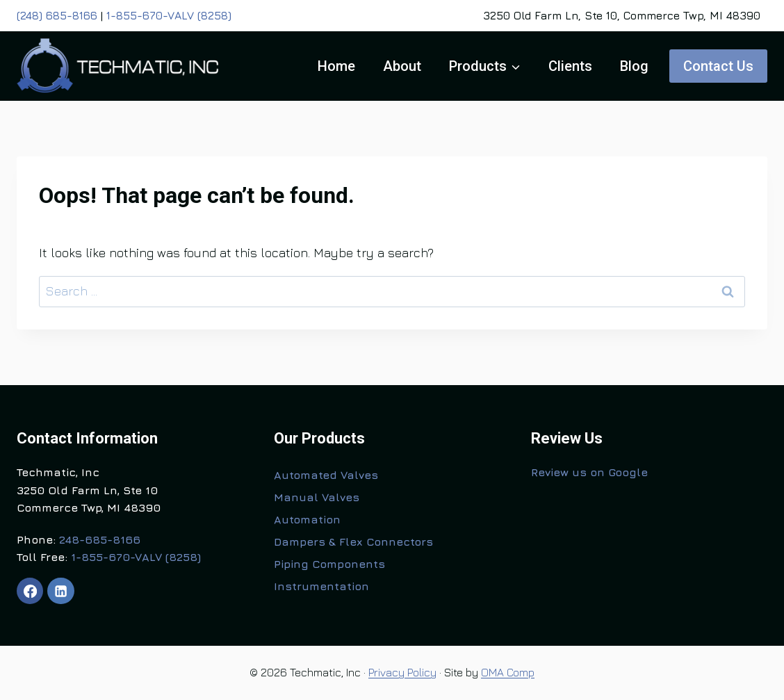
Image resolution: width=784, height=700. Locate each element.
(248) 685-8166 (57, 15)
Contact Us (718, 66)
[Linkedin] (60, 591)
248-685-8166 (100, 539)
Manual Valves (317, 497)
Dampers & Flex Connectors (353, 542)
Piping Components (329, 564)
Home (336, 66)
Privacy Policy (402, 672)
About (402, 66)
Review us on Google (589, 472)
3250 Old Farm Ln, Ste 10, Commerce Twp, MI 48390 (622, 15)
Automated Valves (326, 475)
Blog (634, 66)
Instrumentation (321, 586)
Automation (307, 519)
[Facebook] (30, 591)
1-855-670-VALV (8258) (169, 15)
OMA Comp (508, 672)
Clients (570, 66)
